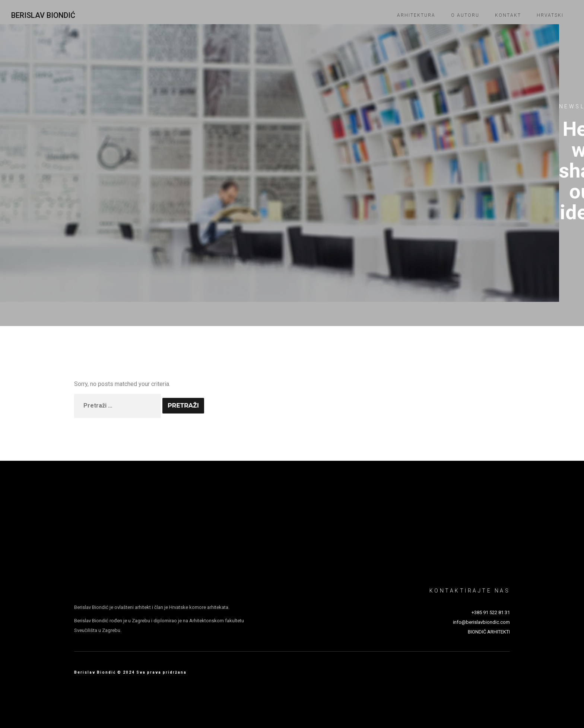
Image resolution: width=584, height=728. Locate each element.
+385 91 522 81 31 (491, 612)
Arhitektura (416, 15)
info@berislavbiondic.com (481, 622)
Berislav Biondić (43, 15)
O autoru (465, 15)
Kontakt (508, 15)
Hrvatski (550, 15)
